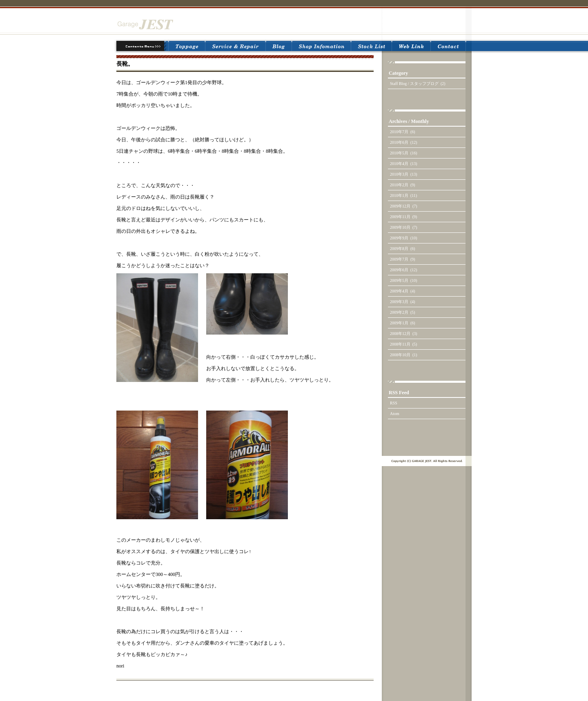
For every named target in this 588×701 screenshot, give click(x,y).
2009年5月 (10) (404, 280)
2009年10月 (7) (404, 227)
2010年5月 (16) (404, 153)
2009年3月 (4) (403, 302)
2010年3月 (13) (404, 174)
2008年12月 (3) (404, 334)
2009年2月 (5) (403, 312)
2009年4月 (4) (403, 291)
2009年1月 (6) (403, 323)
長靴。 (125, 64)
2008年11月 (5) (403, 344)
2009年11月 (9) (403, 217)
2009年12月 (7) (404, 206)
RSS (394, 403)
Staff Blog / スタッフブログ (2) (418, 84)
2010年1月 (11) (403, 195)
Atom (395, 414)
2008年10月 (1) (404, 355)
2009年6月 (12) (404, 270)
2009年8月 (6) (403, 249)
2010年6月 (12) (404, 142)
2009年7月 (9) (403, 259)
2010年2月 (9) (403, 185)
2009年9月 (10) (404, 238)
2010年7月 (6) (403, 132)
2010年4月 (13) (404, 164)
